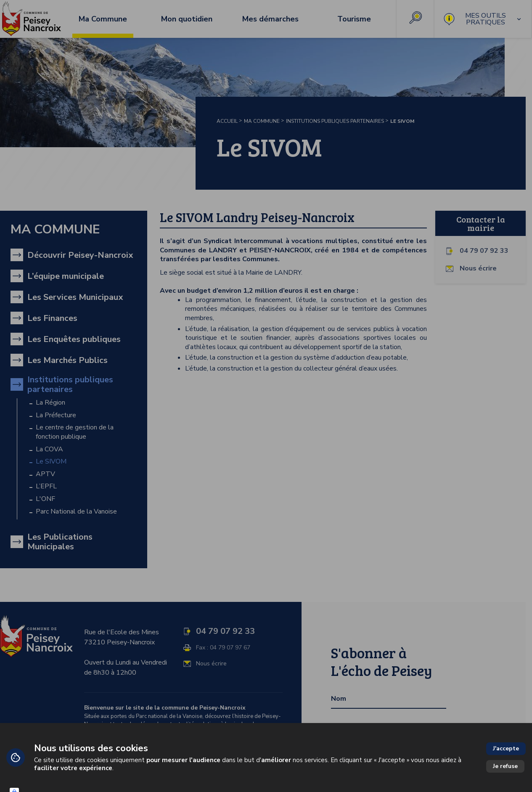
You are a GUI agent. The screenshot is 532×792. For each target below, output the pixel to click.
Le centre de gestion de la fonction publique (75, 432)
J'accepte (506, 748)
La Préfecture (56, 415)
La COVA (49, 449)
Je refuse (505, 766)
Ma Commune (262, 121)
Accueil (227, 121)
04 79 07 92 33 (484, 251)
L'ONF (45, 499)
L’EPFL (46, 486)
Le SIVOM (51, 462)
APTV (45, 474)
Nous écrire (478, 269)
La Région (50, 403)
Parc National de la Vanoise (76, 512)
